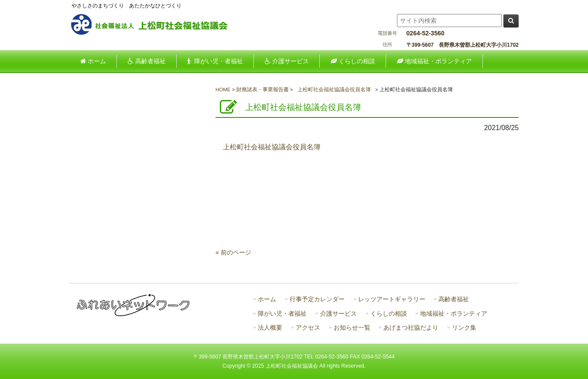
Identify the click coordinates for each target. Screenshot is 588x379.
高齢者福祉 (454, 299)
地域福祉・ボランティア (454, 314)
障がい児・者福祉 (282, 314)
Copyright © (237, 366)
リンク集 (464, 328)
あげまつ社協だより (411, 328)
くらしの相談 (389, 314)
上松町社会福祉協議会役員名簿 (272, 147)
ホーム (267, 299)
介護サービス (338, 314)
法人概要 (270, 328)
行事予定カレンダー (317, 299)
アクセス (308, 328)
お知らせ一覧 (352, 328)
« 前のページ (233, 252)
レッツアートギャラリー (392, 299)
